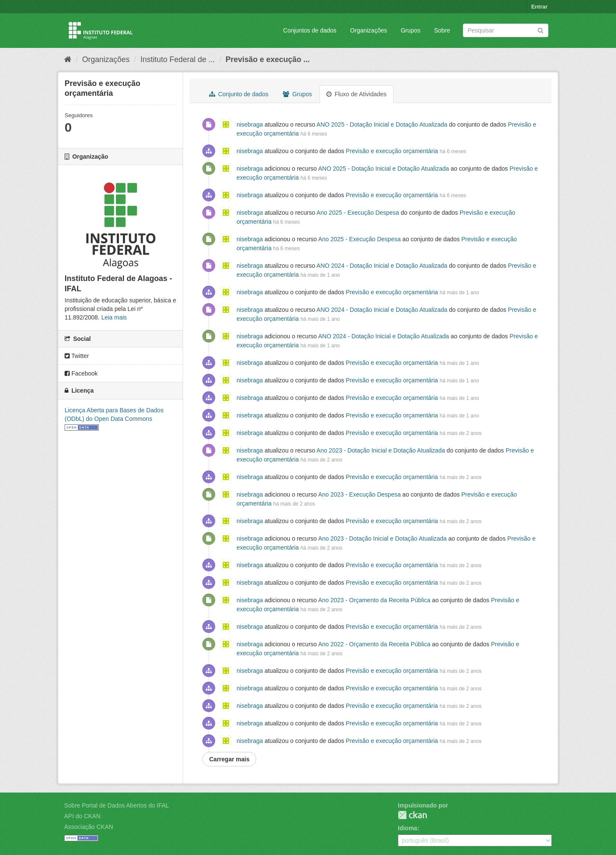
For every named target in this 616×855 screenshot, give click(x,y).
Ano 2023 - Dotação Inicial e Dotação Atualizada (381, 450)
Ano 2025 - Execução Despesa (358, 213)
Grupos (411, 30)
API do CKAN (82, 816)
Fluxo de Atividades (356, 94)
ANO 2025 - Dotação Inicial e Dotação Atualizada (382, 124)
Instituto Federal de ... (178, 59)
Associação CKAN (89, 827)
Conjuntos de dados (310, 30)
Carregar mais (229, 759)
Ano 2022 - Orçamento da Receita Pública (374, 644)
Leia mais (114, 317)
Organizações (368, 30)
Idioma (407, 828)
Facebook (81, 373)
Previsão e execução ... (268, 59)
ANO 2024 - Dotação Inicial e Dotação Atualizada (382, 266)
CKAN (412, 815)
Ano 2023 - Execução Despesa (360, 494)
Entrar (539, 7)
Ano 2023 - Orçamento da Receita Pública (374, 600)
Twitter (77, 356)
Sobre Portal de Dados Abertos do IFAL (117, 805)
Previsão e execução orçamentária (392, 151)
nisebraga (250, 124)
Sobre (442, 30)
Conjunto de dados (239, 94)
